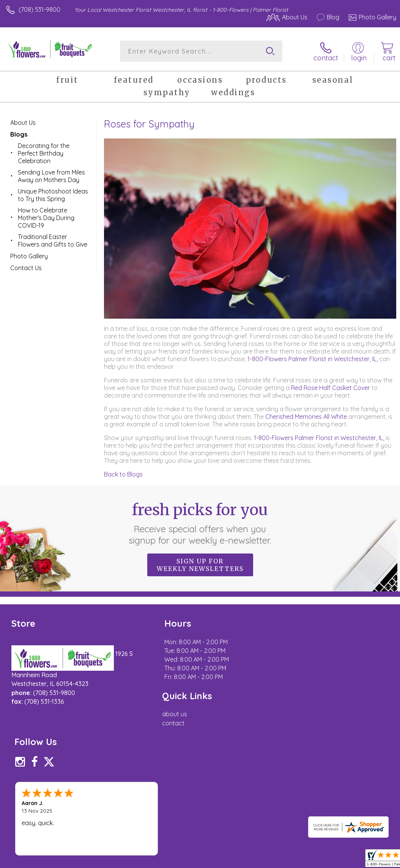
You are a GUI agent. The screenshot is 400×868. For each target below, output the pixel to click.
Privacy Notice (267, 787)
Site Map (368, 787)
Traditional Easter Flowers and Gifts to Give (53, 241)
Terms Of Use (222, 787)
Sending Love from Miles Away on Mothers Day (51, 176)
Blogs (19, 134)
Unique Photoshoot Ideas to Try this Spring (53, 195)
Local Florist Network (321, 787)
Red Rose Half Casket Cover (331, 388)
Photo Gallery (29, 256)
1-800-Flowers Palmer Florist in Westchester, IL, (313, 359)
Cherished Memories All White (306, 417)
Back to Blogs (123, 474)
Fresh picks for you (200, 523)
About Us (23, 123)
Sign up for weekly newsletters (200, 565)
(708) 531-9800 (39, 9)
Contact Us (26, 268)
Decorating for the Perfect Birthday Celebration (44, 153)
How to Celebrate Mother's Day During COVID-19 (46, 218)
